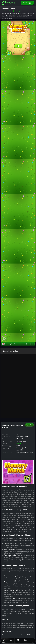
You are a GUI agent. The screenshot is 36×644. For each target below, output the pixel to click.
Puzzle (19, 444)
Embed (29, 425)
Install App (27, 3)
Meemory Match (9, 344)
